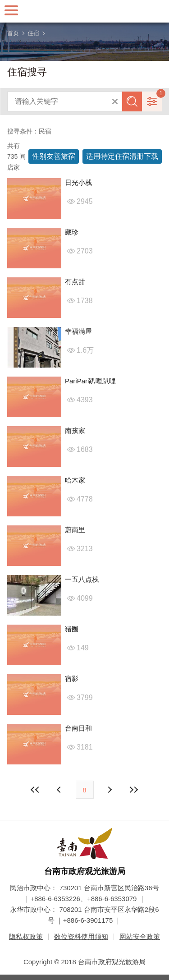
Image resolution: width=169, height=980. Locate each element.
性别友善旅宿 (54, 156)
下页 (60, 790)
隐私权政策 (26, 936)
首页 (13, 33)
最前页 (35, 790)
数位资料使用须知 (81, 936)
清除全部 (115, 101)
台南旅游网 (85, 11)
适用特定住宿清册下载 (122, 156)
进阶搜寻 (152, 101)
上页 (110, 790)
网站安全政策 (140, 936)
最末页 (134, 790)
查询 (132, 101)
